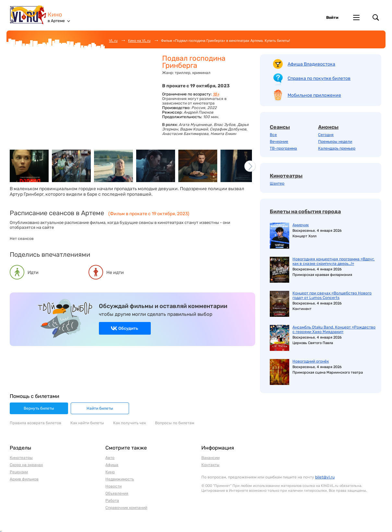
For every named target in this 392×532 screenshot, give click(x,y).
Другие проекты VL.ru (356, 18)
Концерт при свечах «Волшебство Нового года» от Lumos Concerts (332, 295)
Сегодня (326, 135)
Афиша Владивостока (311, 64)
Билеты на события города (305, 211)
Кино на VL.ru (139, 41)
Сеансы (280, 127)
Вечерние (279, 142)
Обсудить (128, 328)
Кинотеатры (286, 176)
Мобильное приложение (314, 95)
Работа (112, 501)
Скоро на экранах (26, 465)
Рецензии (19, 472)
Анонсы (328, 127)
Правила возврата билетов (36, 423)
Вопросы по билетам (175, 423)
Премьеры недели (335, 142)
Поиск (376, 18)
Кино (55, 15)
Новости (113, 486)
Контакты (210, 465)
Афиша (112, 465)
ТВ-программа (283, 148)
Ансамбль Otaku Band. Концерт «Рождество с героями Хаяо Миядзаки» (334, 329)
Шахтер (277, 183)
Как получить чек (130, 423)
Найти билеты (100, 408)
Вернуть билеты (39, 408)
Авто (110, 458)
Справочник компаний (126, 508)
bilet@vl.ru (325, 477)
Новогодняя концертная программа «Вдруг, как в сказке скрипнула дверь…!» (333, 261)
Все (273, 135)
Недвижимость (120, 479)
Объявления (117, 493)
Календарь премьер (337, 148)
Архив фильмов (24, 479)
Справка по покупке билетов (319, 78)
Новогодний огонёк (311, 361)
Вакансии (210, 458)
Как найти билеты (87, 423)
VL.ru (29, 15)
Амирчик (301, 225)
